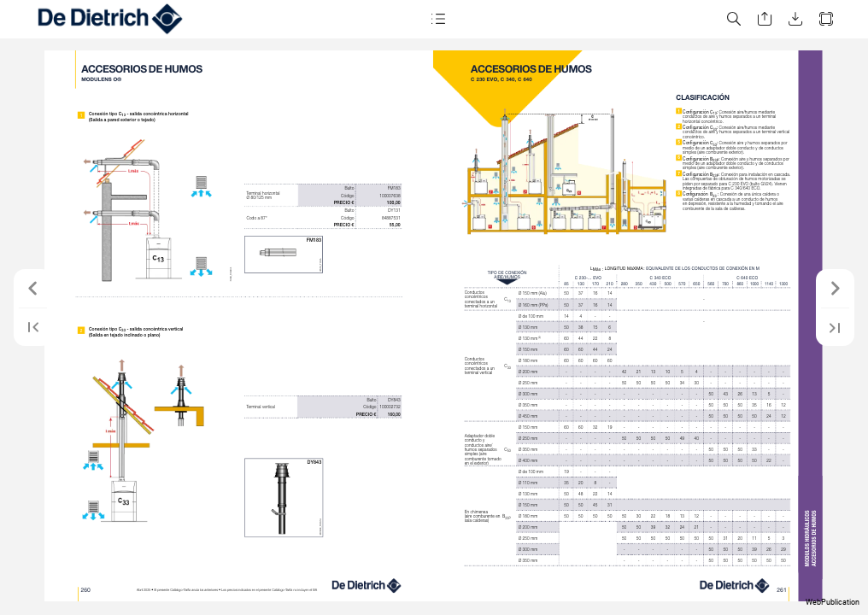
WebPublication (833, 602)
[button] (437, 19)
